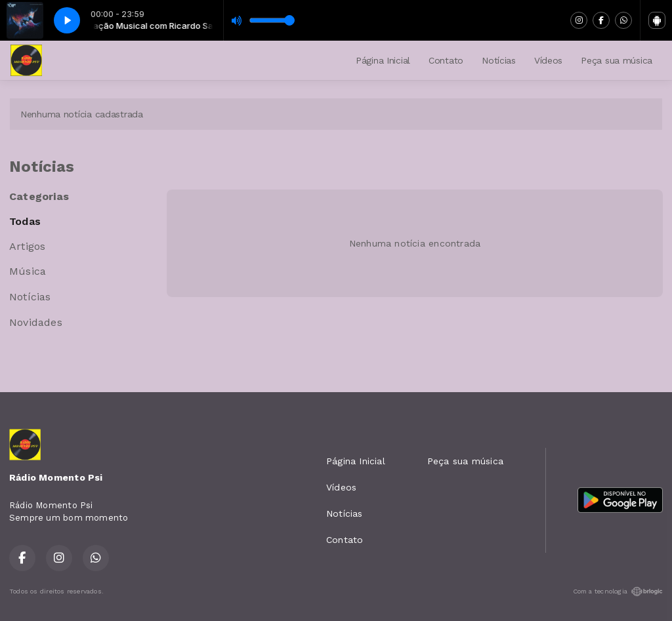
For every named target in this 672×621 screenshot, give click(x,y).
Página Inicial (383, 60)
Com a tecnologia (618, 591)
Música (28, 271)
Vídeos (548, 60)
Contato (446, 60)
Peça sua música (617, 60)
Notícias (499, 60)
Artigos (27, 246)
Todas (25, 221)
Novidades (36, 322)
